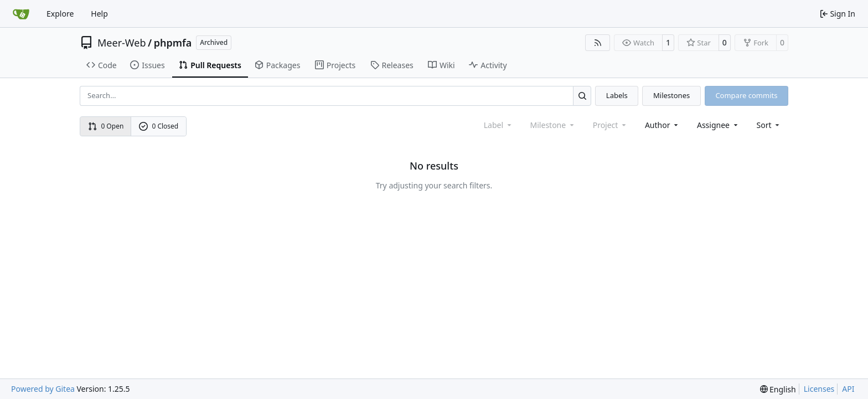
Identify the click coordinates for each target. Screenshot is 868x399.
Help (99, 14)
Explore (60, 14)
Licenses (819, 389)
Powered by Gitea (43, 389)
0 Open (106, 126)
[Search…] (582, 96)
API (848, 389)
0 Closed (159, 126)
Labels (617, 95)
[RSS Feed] (598, 43)
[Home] (21, 14)
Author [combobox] (662, 125)
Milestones (671, 95)
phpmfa (173, 43)
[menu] (769, 125)
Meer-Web (122, 43)
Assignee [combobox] (718, 125)
